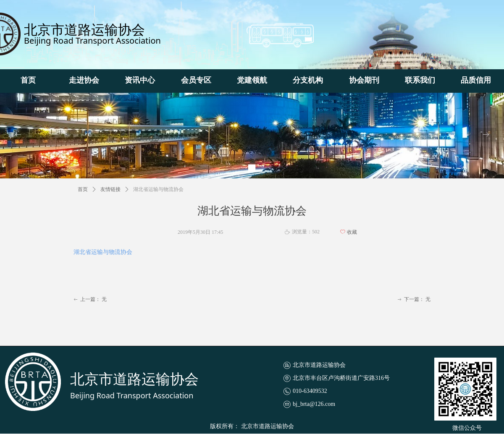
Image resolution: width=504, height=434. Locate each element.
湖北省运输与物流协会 (103, 252)
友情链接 (110, 189)
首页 (83, 189)
